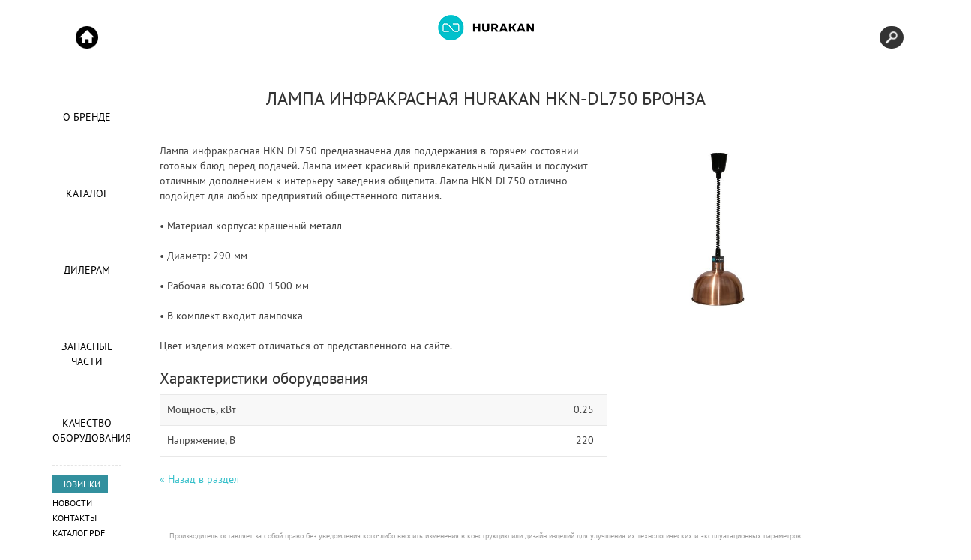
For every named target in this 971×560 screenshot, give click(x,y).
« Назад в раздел (199, 479)
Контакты (75, 518)
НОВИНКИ (80, 484)
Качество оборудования (87, 430)
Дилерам (87, 270)
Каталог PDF (79, 533)
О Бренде (87, 117)
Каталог (87, 193)
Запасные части (87, 354)
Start (87, 37)
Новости (72, 503)
